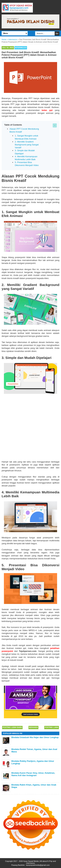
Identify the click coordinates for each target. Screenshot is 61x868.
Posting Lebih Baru (12, 727)
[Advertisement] (30, 427)
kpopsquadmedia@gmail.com (38, 865)
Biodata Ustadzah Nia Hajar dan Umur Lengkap (35, 737)
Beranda (33, 727)
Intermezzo (21, 48)
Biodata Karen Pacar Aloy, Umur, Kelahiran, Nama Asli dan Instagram (33, 774)
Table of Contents (13, 125)
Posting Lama (52, 727)
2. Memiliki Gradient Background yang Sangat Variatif (27, 145)
